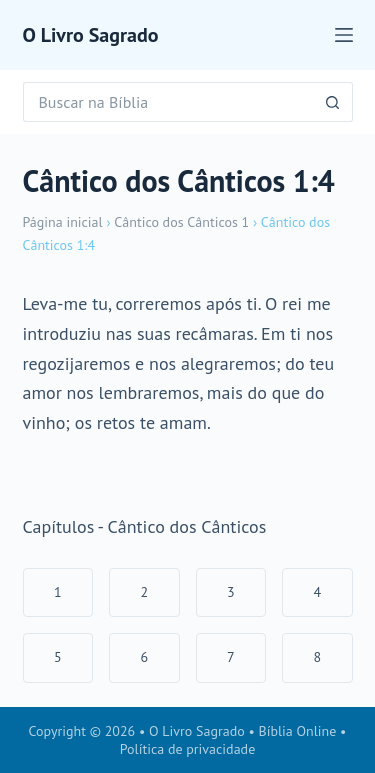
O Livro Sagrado (91, 35)
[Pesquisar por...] (168, 102)
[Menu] (344, 35)
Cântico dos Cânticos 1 (181, 222)
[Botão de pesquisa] (333, 102)
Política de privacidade (188, 749)
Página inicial (63, 222)
